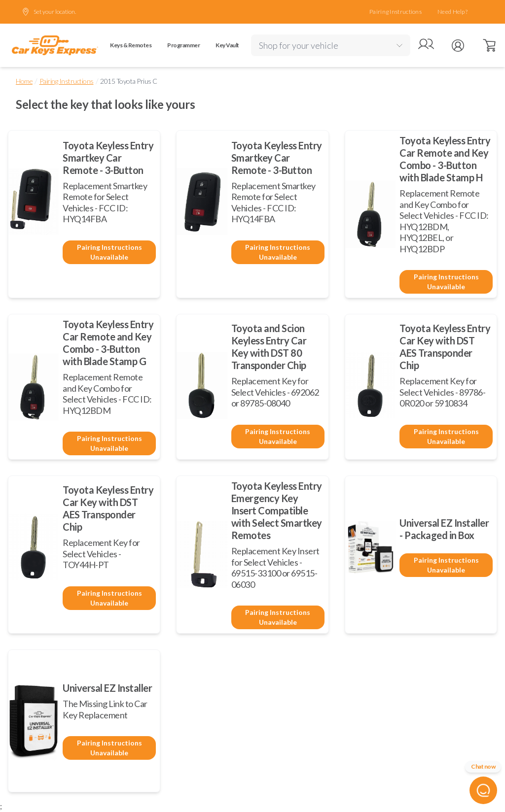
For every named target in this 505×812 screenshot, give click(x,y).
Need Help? (452, 12)
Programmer (183, 45)
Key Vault (227, 45)
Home (24, 81)
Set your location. (49, 12)
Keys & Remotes (131, 45)
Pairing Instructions (396, 12)
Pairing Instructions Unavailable (109, 252)
